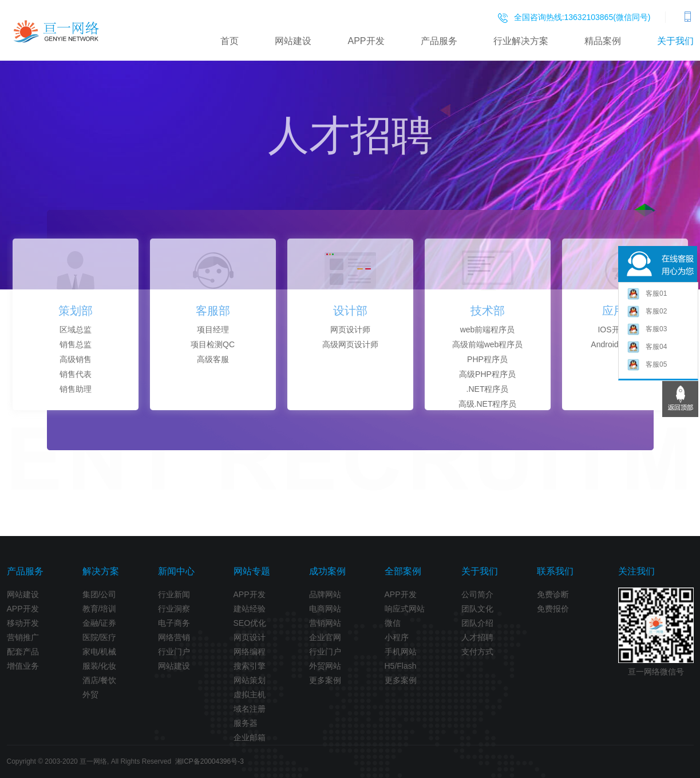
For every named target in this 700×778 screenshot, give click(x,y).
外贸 (90, 694)
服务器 (246, 723)
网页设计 (250, 637)
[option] (76, 324)
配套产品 (23, 652)
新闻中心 (176, 571)
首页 (230, 41)
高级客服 (213, 359)
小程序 (397, 637)
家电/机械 (100, 652)
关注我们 (636, 571)
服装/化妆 (100, 666)
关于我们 (675, 41)
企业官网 (325, 637)
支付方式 (477, 652)
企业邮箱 (250, 737)
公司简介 (477, 594)
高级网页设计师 (350, 344)
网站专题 (252, 571)
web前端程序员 (488, 330)
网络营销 (174, 637)
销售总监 (76, 344)
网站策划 (250, 680)
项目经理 (213, 330)
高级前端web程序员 (488, 344)
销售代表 (76, 374)
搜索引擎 (250, 666)
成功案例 (327, 571)
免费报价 (553, 609)
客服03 (647, 330)
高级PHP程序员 (487, 374)
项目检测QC (213, 344)
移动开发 (23, 623)
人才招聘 (477, 637)
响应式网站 (405, 609)
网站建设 (293, 41)
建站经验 (250, 609)
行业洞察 (174, 609)
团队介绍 (477, 623)
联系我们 (555, 571)
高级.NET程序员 (488, 404)
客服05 (647, 365)
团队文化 (477, 609)
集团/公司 (100, 594)
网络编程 (250, 652)
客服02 (647, 312)
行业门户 (174, 652)
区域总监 (76, 330)
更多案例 (325, 680)
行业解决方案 (521, 41)
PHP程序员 (487, 359)
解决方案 (101, 571)
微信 (393, 623)
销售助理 (76, 389)
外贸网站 (325, 666)
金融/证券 (100, 623)
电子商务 (174, 623)
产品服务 (439, 41)
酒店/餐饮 (100, 680)
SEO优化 (250, 623)
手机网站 (401, 652)
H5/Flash (401, 666)
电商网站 (325, 609)
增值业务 (23, 666)
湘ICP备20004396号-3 (209, 761)
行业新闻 (174, 594)
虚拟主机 (250, 694)
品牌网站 (325, 594)
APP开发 (366, 41)
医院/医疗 (100, 637)
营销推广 (23, 637)
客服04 (647, 348)
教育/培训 (100, 609)
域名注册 (250, 709)
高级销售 (76, 359)
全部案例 (403, 571)
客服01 (647, 294)
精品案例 (603, 41)
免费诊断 (553, 594)
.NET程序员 (488, 389)
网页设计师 (350, 330)
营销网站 (325, 623)
